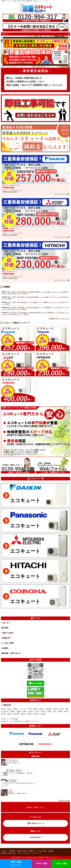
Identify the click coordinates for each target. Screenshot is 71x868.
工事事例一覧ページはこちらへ (59, 319)
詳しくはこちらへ (61, 194)
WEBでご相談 (42, 864)
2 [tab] (34, 65)
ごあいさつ (6, 623)
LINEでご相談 (61, 864)
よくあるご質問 (7, 643)
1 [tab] (31, 65)
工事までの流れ (7, 633)
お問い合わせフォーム (36, 823)
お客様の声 (6, 638)
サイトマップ (37, 853)
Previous (5, 52)
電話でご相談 (16, 864)
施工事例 (5, 628)
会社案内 (5, 648)
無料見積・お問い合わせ (11, 653)
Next (65, 52)
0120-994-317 (35, 837)
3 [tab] (37, 65)
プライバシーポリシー (24, 853)
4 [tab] (40, 65)
